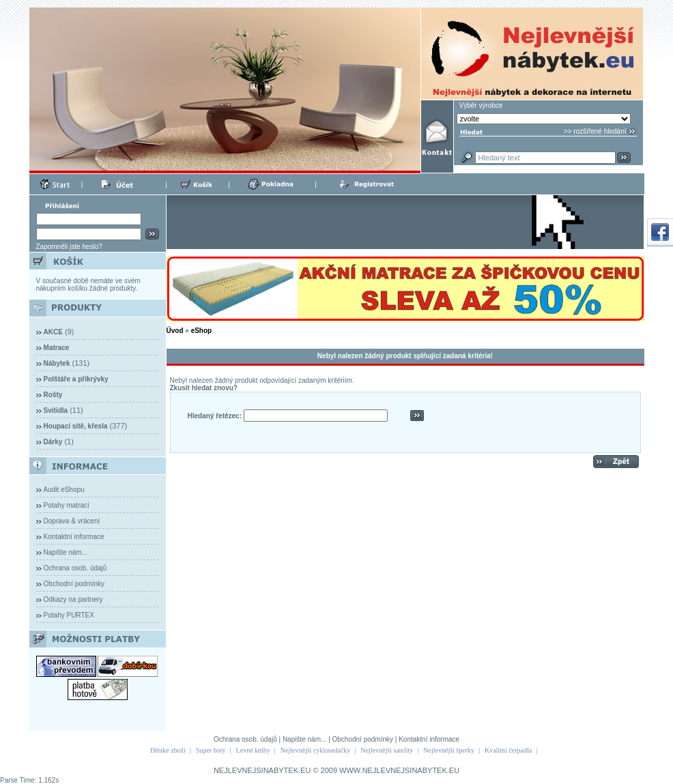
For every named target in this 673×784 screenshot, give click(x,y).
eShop (202, 331)
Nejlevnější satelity (387, 750)
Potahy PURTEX (69, 615)
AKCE (53, 332)
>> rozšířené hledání (595, 131)
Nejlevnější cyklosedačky (315, 750)
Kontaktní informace (74, 537)
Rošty (53, 395)
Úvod (175, 331)
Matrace (57, 348)
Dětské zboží (168, 750)
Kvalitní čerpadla (508, 750)
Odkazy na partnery (73, 599)
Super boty (211, 750)
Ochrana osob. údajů (75, 568)
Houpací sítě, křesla (76, 426)
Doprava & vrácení (72, 521)
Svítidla (56, 410)
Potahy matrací (67, 505)
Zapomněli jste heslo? (69, 247)
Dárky (53, 442)
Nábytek (57, 363)
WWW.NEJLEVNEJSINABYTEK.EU (399, 770)
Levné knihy (253, 750)
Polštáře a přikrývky (76, 379)
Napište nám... (66, 552)
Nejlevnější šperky (449, 750)
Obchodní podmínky (74, 584)
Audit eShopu (64, 490)
